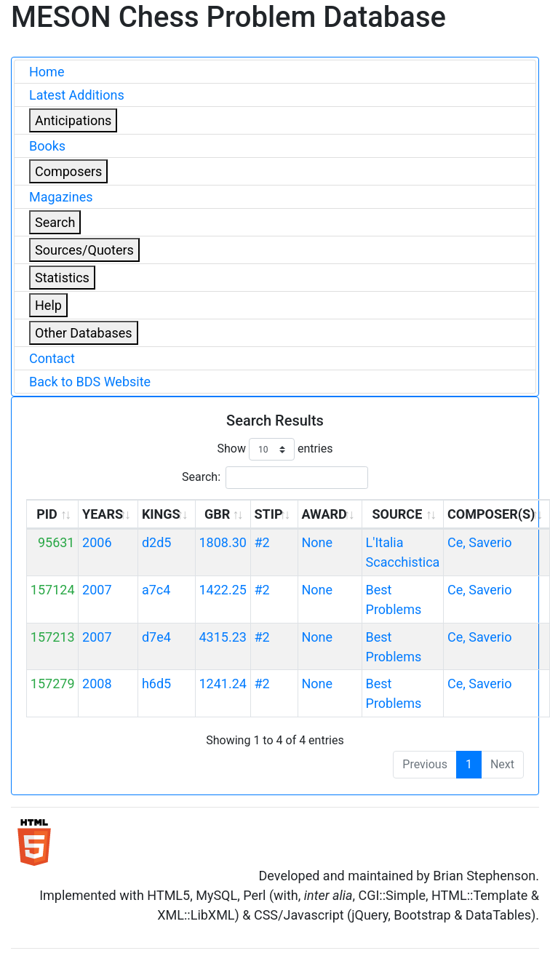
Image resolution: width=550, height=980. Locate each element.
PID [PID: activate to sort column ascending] (47, 514)
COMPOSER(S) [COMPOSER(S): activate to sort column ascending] (491, 514)
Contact (52, 358)
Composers (68, 171)
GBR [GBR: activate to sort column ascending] (217, 514)
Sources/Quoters (84, 250)
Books (47, 146)
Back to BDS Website (90, 382)
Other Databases (84, 333)
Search (55, 222)
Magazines (61, 197)
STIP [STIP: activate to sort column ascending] (268, 514)
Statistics (62, 278)
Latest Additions (77, 95)
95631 (56, 542)
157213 (53, 637)
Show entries (275, 449)
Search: (275, 478)
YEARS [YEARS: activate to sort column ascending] (103, 514)
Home (47, 72)
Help (48, 305)
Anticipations (73, 120)
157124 (53, 590)
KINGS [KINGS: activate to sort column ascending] (161, 514)
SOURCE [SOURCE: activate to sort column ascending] (397, 514)
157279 (53, 684)
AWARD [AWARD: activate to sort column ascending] (324, 514)
